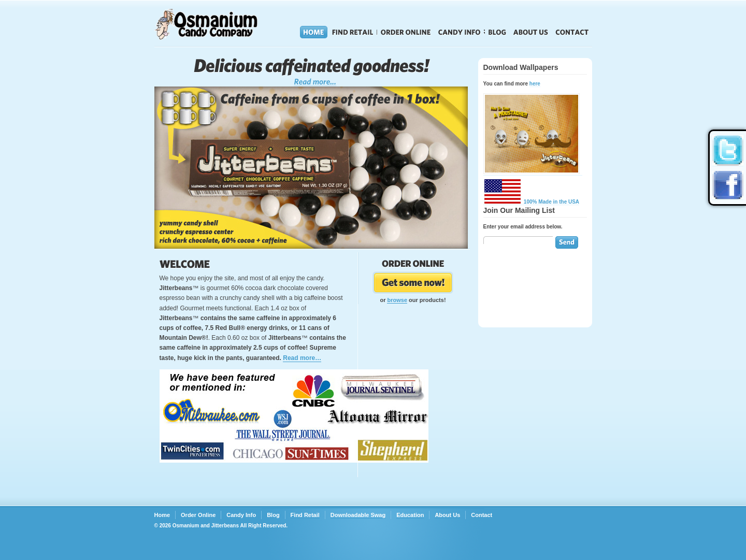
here (535, 84)
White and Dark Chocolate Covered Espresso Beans (312, 72)
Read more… (302, 358)
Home (314, 32)
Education (410, 515)
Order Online (406, 32)
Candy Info (460, 32)
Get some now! (413, 283)
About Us (531, 32)
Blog (497, 32)
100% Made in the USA (532, 202)
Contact (572, 32)
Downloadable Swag (358, 515)
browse (397, 300)
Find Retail (353, 32)
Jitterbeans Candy (221, 24)
